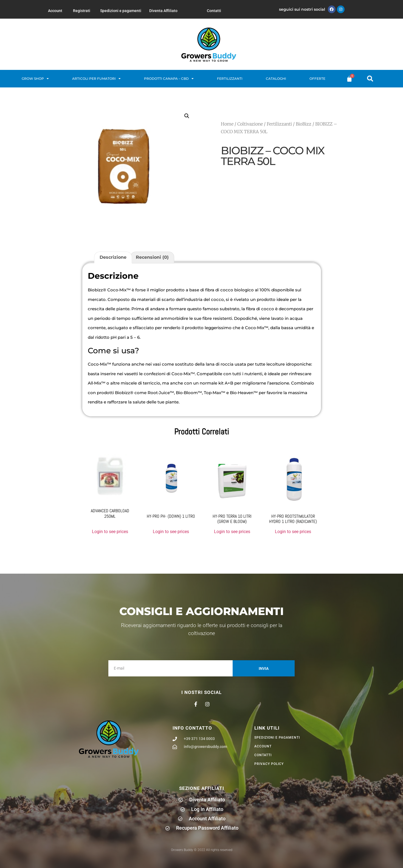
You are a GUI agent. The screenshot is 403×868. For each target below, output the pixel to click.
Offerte (317, 79)
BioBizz (304, 124)
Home (227, 124)
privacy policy (269, 764)
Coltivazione (250, 124)
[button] (370, 79)
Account (55, 11)
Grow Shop (35, 79)
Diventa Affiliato (163, 11)
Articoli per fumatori (96, 79)
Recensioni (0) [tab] (152, 257)
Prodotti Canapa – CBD (169, 79)
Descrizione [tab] (113, 257)
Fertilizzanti (230, 79)
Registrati (82, 11)
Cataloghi (276, 79)
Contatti (214, 11)
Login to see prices (110, 532)
